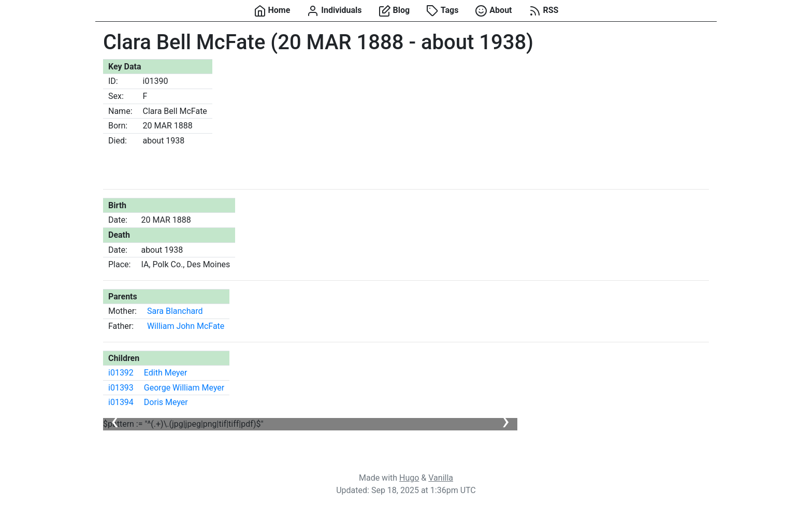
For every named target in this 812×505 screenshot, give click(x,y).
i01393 (121, 388)
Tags (442, 11)
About (493, 11)
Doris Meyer (166, 402)
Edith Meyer (166, 373)
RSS (544, 11)
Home (272, 11)
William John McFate (186, 326)
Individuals (334, 11)
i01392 (121, 373)
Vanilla (441, 478)
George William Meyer (184, 388)
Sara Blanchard (175, 311)
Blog (394, 11)
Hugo (409, 478)
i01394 (121, 402)
